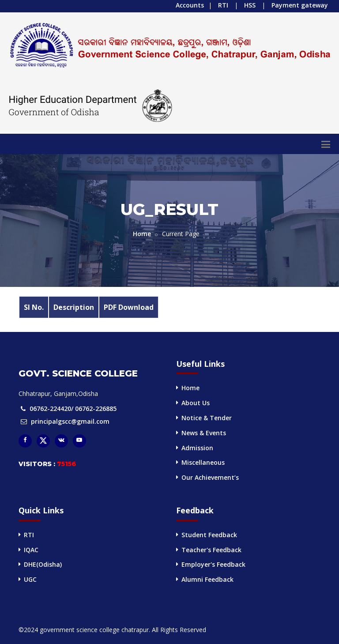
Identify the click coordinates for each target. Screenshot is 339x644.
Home (142, 234)
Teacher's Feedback (211, 550)
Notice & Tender (207, 418)
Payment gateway (300, 5)
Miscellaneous (203, 462)
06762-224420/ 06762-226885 (73, 409)
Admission (197, 448)
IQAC (31, 550)
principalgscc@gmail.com (70, 421)
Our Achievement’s (210, 477)
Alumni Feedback (207, 579)
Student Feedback (209, 535)
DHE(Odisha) (43, 564)
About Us (196, 403)
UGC (30, 579)
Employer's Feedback (213, 564)
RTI (223, 5)
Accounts (190, 5)
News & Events (204, 433)
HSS (250, 5)
